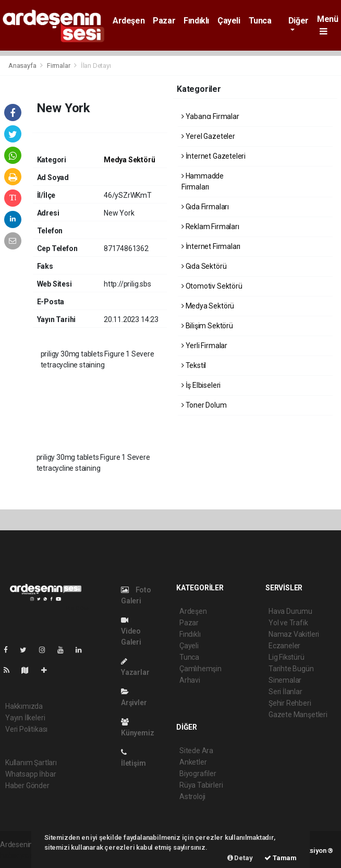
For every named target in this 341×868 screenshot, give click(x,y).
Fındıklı (196, 21)
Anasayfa (23, 66)
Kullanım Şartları (31, 763)
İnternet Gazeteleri (214, 156)
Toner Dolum (204, 405)
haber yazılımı (22, 855)
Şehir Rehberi (290, 703)
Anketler (193, 762)
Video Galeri (131, 631)
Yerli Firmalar (204, 346)
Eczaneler (284, 646)
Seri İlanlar (285, 692)
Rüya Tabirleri (201, 785)
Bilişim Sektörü (207, 326)
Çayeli (229, 21)
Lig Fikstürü (287, 657)
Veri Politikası (26, 729)
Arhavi (190, 680)
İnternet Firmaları (211, 246)
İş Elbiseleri (201, 385)
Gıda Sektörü (204, 266)
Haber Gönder (27, 786)
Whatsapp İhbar (31, 774)
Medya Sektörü (130, 160)
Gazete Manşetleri (298, 715)
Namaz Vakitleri (294, 634)
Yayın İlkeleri (25, 718)
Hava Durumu (290, 611)
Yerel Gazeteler (208, 136)
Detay (240, 858)
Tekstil (194, 365)
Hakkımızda (24, 706)
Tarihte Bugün (291, 669)
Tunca (260, 21)
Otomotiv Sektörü (212, 286)
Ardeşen (129, 21)
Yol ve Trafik (288, 623)
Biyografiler (198, 774)
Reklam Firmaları (210, 227)
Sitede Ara (196, 751)
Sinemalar (285, 680)
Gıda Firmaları (205, 207)
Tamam (281, 858)
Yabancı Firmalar (210, 116)
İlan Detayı (96, 66)
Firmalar (58, 66)
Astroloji (192, 796)
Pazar (164, 21)
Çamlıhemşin (200, 669)
